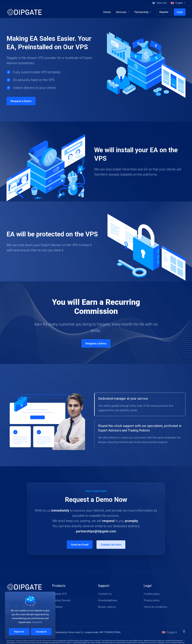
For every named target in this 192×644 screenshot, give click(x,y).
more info (37, 622)
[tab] (140, 404)
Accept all (41, 632)
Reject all (19, 632)
